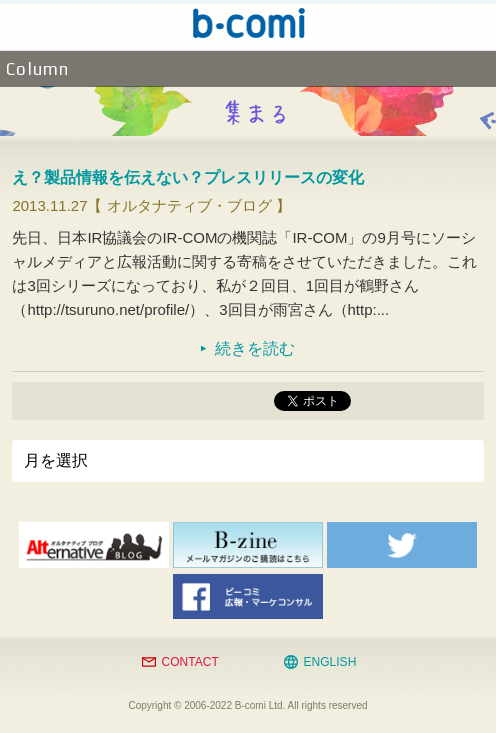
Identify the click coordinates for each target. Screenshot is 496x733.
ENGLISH (330, 662)
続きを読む (255, 348)
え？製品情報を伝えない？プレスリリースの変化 (188, 177)
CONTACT (190, 662)
